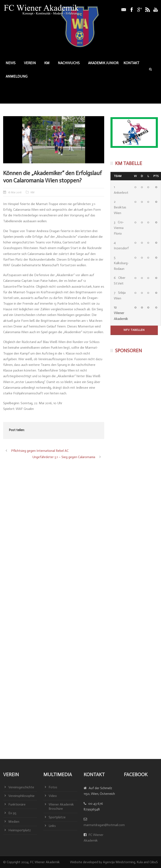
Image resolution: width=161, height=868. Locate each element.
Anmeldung (17, 76)
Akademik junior (103, 63)
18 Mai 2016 (15, 192)
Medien (14, 822)
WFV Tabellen (134, 330)
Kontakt (131, 63)
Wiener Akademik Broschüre (61, 806)
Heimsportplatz (20, 830)
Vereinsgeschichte (21, 787)
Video (53, 796)
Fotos (53, 787)
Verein (30, 63)
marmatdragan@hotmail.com (104, 825)
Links (52, 826)
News (11, 63)
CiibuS (154, 862)
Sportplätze (57, 817)
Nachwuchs (69, 63)
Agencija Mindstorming (119, 862)
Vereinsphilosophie (21, 796)
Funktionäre (17, 804)
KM (47, 63)
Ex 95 (12, 813)
